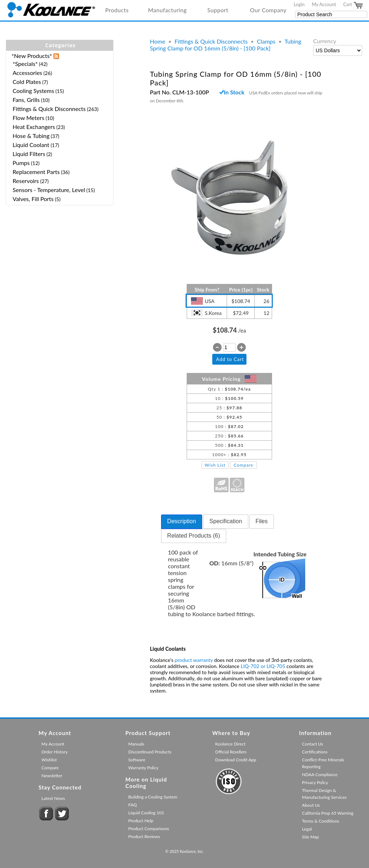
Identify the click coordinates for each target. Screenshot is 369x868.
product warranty (194, 660)
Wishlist (49, 760)
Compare (243, 465)
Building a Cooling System (153, 797)
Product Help (141, 821)
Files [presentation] (262, 521)
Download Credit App (236, 760)
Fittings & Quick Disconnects (211, 41)
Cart (354, 5)
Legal (307, 829)
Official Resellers (231, 752)
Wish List (215, 465)
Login (299, 4)
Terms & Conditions (321, 821)
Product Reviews (144, 836)
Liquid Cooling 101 (146, 813)
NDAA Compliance (320, 774)
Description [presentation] (182, 521)
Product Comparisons (149, 829)
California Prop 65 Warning (328, 813)
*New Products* (32, 56)
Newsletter (52, 776)
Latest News (53, 798)
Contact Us (312, 744)
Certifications (315, 752)
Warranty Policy (143, 768)
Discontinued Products (150, 752)
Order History (55, 752)
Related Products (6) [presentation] (194, 536)
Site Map (310, 837)
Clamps (266, 41)
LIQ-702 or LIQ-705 (263, 666)
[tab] (182, 522)
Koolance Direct (230, 744)
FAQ (133, 805)
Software (137, 760)
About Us (311, 805)
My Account (324, 4)
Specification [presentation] (226, 521)
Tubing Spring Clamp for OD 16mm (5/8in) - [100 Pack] (226, 45)
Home (158, 41)
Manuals (136, 744)
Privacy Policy (315, 782)
